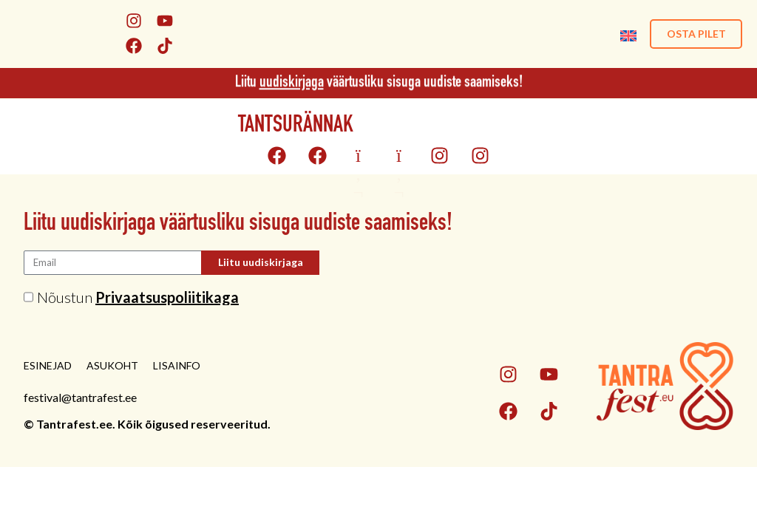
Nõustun (138, 297)
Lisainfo (177, 365)
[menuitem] (626, 34)
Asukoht (112, 365)
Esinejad (48, 365)
